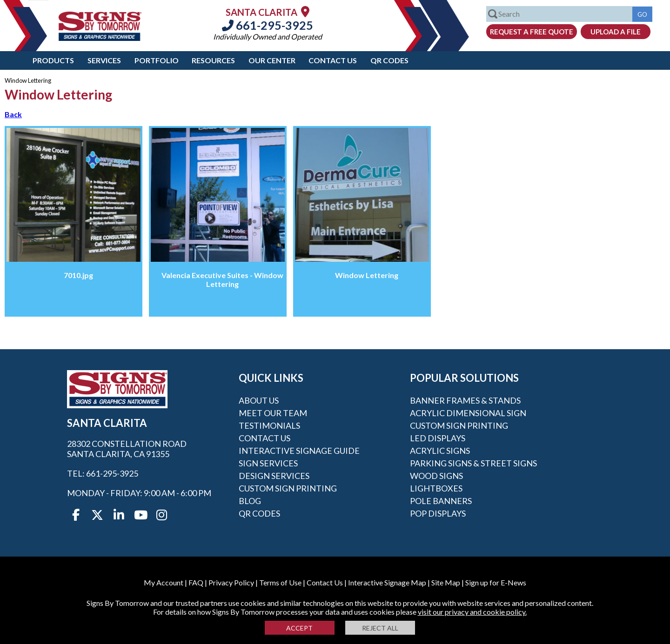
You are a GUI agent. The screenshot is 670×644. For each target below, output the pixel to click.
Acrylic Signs (440, 451)
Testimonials (269, 425)
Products (53, 60)
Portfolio (157, 60)
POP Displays (438, 513)
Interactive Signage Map (387, 582)
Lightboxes (436, 488)
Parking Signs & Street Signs (473, 463)
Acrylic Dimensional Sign (468, 413)
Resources (213, 60)
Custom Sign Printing (288, 488)
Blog (250, 501)
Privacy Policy (231, 582)
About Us (259, 400)
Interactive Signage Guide (299, 451)
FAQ (196, 582)
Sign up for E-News (496, 582)
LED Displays (438, 438)
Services (104, 60)
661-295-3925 (268, 25)
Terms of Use (280, 582)
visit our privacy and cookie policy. (472, 612)
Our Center (272, 60)
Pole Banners (441, 501)
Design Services (274, 476)
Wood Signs (436, 476)
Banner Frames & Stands (465, 400)
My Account (164, 582)
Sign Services (268, 463)
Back (13, 114)
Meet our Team (273, 413)
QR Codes (389, 60)
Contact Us (333, 60)
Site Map (446, 582)
